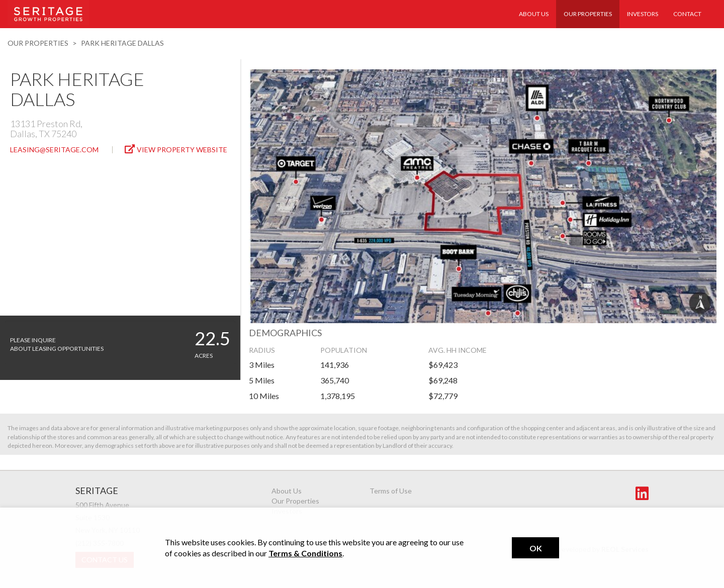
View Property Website (176, 149)
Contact (687, 14)
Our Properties (588, 14)
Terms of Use (391, 491)
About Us (534, 14)
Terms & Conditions (305, 553)
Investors (643, 14)
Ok (536, 548)
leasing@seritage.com (54, 150)
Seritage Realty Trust (48, 13)
